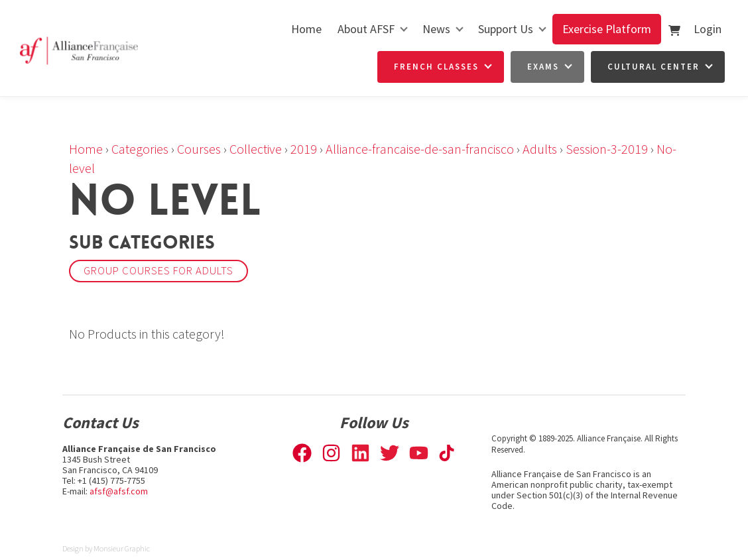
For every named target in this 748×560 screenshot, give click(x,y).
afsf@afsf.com (119, 491)
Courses (199, 149)
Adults (540, 149)
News (436, 29)
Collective (256, 149)
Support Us (506, 29)
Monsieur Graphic (122, 548)
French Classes (436, 67)
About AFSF (366, 29)
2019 (304, 149)
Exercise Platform (607, 29)
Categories (140, 149)
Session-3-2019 (607, 149)
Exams (543, 67)
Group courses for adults (158, 271)
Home (306, 29)
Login (708, 29)
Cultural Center (654, 67)
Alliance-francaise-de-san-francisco (420, 149)
